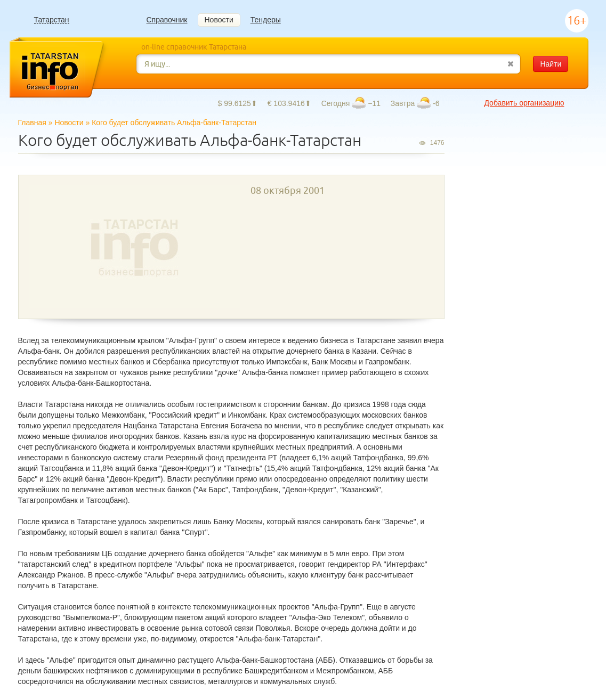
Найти (551, 64)
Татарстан (52, 20)
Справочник (167, 20)
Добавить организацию (524, 103)
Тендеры (266, 20)
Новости (219, 20)
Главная (32, 123)
